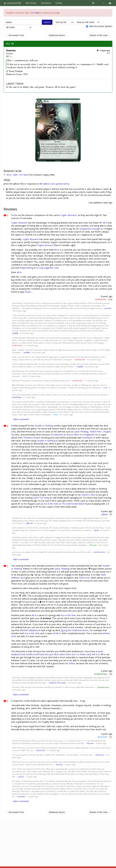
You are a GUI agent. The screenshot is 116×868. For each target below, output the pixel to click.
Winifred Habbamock (30, 630)
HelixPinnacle (99, 552)
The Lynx (93, 545)
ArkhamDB (12, 3)
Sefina (72, 663)
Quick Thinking (81, 432)
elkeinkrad (41, 750)
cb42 (25, 376)
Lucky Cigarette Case (48, 268)
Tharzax (90, 743)
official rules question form (56, 184)
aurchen (108, 308)
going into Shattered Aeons (75, 630)
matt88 (15, 333)
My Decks (31, 3)
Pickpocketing (26, 268)
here (37, 13)
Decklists (46, 3)
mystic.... (29, 292)
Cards (59, 3)
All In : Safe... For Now (17, 175)
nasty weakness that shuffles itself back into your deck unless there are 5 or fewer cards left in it (57, 653)
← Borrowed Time (15, 35)
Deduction (58, 435)
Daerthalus (17, 397)
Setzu (56, 415)
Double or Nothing (44, 426)
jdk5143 (29, 523)
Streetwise (87, 438)
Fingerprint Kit (91, 435)
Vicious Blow (73, 435)
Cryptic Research (69, 215)
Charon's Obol (88, 495)
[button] (93, 3)
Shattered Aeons (57, 35)
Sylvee (104, 514)
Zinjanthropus (101, 674)
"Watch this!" (96, 432)
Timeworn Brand (31, 438)
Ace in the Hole (51, 504)
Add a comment (21, 419)
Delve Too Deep (41, 498)
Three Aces (84, 578)
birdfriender (101, 299)
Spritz (96, 530)
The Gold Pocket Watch (73, 504)
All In (10, 44)
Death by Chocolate (57, 683)
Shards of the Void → (100, 35)
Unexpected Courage (90, 229)
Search (47, 22)
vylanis (21, 777)
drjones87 (103, 737)
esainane (21, 796)
